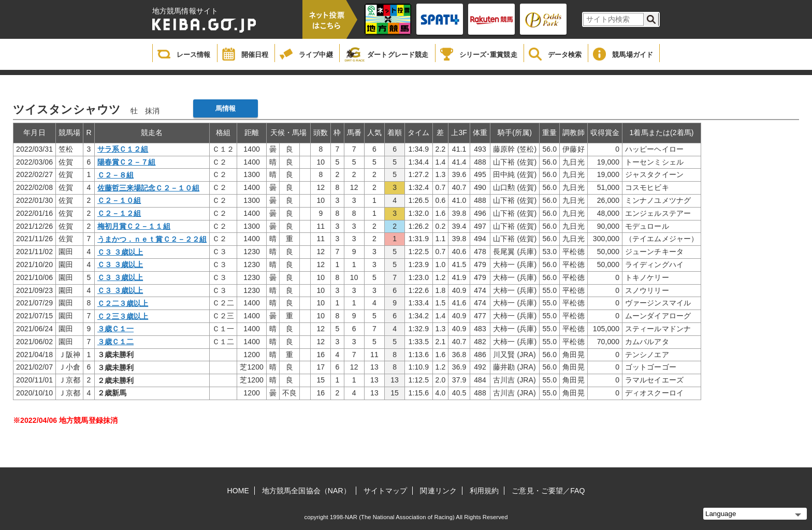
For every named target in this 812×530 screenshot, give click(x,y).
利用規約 (484, 491)
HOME (238, 491)
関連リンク (438, 491)
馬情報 (226, 108)
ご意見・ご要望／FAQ (548, 491)
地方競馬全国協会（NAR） (306, 491)
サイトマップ (386, 491)
